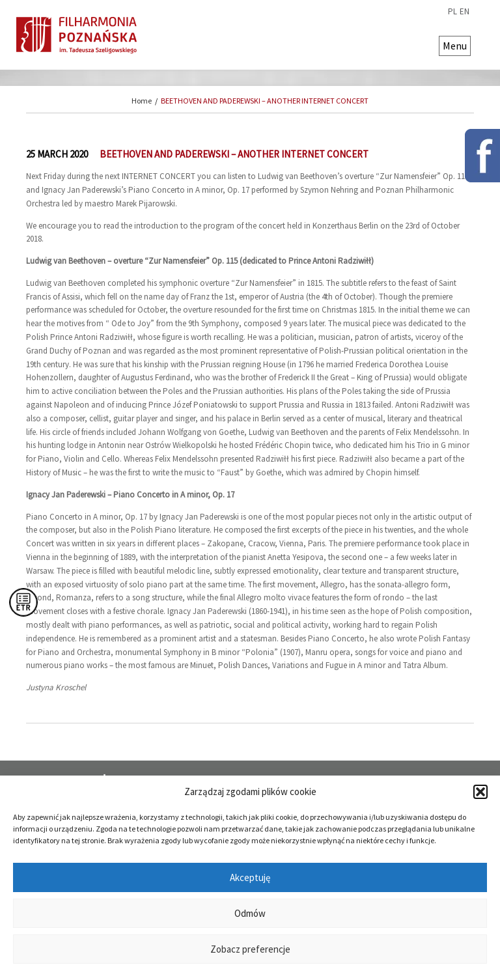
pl (452, 12)
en (465, 12)
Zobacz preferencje (250, 949)
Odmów (250, 913)
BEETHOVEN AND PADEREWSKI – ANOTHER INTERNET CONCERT (265, 101)
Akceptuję (250, 877)
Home (142, 101)
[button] (480, 792)
